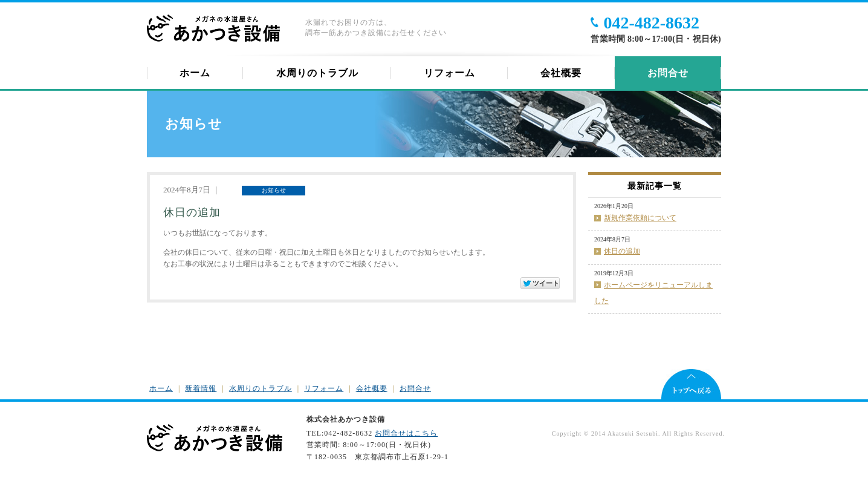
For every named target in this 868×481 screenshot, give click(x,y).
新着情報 (201, 388)
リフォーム (449, 73)
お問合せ (668, 73)
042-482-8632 (651, 23)
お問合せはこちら (406, 433)
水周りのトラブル (317, 73)
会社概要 (561, 73)
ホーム (195, 73)
